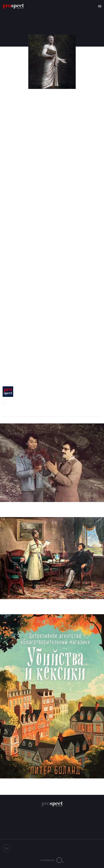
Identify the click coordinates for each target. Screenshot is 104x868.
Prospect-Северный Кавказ (5, 402)
